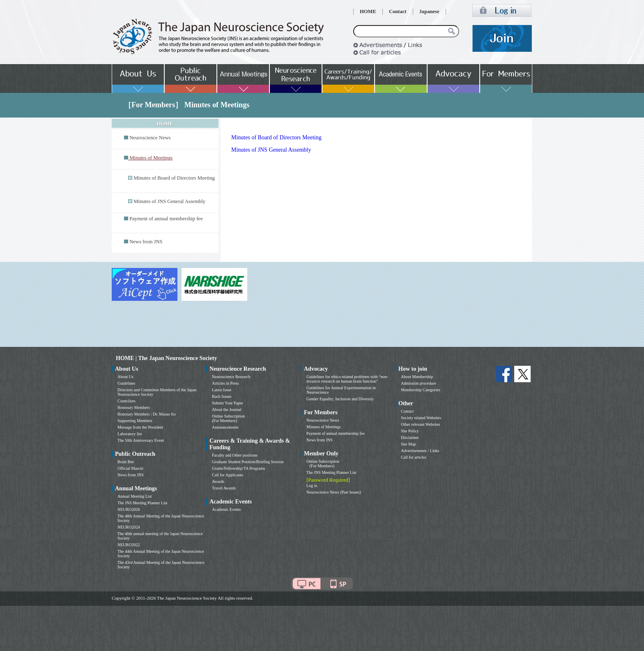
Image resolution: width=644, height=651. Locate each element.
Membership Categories (421, 390)
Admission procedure (419, 383)
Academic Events (226, 509)
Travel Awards (224, 488)
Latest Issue (222, 390)
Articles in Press (225, 383)
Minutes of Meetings (323, 427)
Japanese (429, 12)
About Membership (417, 377)
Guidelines (126, 383)
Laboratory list (130, 434)
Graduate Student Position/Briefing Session (248, 462)
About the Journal (227, 410)
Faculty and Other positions (235, 455)
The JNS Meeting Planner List (143, 503)
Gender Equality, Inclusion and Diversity (340, 399)
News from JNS (146, 242)
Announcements (225, 427)
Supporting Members (135, 421)
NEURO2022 (129, 545)
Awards (218, 481)
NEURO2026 (129, 509)
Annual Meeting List (135, 496)
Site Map (408, 444)
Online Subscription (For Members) (228, 418)
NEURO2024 (129, 527)
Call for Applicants (228, 475)
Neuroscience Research (231, 377)
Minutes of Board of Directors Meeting (174, 178)
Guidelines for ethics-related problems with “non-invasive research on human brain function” (347, 379)
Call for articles (414, 457)
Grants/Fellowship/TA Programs (238, 468)
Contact (398, 12)
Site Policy (410, 431)
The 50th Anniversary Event (141, 440)
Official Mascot (130, 468)
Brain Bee (126, 462)
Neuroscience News (150, 138)
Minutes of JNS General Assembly (169, 201)
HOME (368, 12)
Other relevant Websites (421, 424)
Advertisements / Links (420, 451)
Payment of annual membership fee (166, 219)
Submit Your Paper (228, 403)
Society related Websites (421, 418)
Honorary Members (134, 407)
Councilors (126, 401)
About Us (125, 377)
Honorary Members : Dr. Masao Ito (147, 414)
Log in (312, 486)
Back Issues (222, 396)
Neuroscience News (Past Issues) (333, 492)
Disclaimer (410, 437)
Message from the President (140, 427)
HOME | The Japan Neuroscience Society (166, 358)
